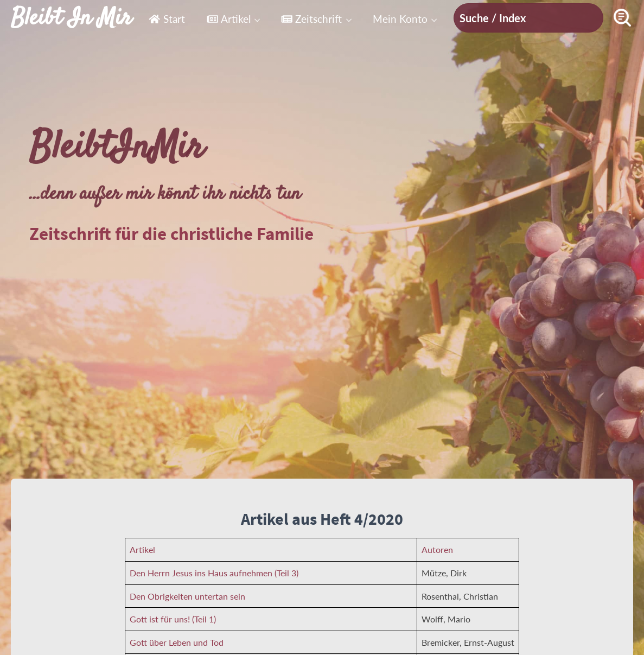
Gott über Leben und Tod (177, 642)
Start (167, 19)
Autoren (437, 549)
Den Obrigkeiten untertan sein (187, 596)
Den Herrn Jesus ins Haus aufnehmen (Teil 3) (214, 573)
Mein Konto (400, 19)
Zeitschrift (311, 19)
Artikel (229, 19)
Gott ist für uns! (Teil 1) (173, 619)
